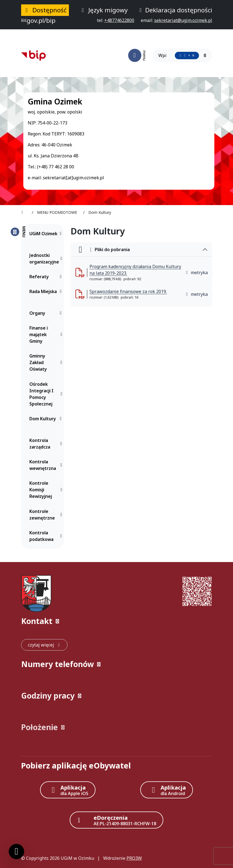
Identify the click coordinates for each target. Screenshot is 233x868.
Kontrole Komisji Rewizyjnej (47, 490)
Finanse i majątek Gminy (47, 334)
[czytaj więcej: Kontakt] (44, 645)
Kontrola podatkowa (47, 536)
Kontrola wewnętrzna (47, 465)
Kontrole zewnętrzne (47, 515)
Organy (47, 313)
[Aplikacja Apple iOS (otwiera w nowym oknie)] (68, 790)
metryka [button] (196, 273)
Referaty (47, 277)
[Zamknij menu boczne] (18, 232)
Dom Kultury (47, 419)
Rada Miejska (47, 291)
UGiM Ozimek (47, 234)
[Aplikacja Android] (167, 790)
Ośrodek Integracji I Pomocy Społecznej (47, 394)
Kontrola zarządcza (47, 444)
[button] (117, 621)
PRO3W (134, 858)
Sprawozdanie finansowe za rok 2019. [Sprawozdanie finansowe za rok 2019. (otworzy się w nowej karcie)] (128, 291)
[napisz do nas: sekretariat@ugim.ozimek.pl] (183, 20)
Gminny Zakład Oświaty (47, 362)
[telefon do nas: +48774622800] (119, 20)
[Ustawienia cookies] (16, 852)
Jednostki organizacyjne (47, 259)
